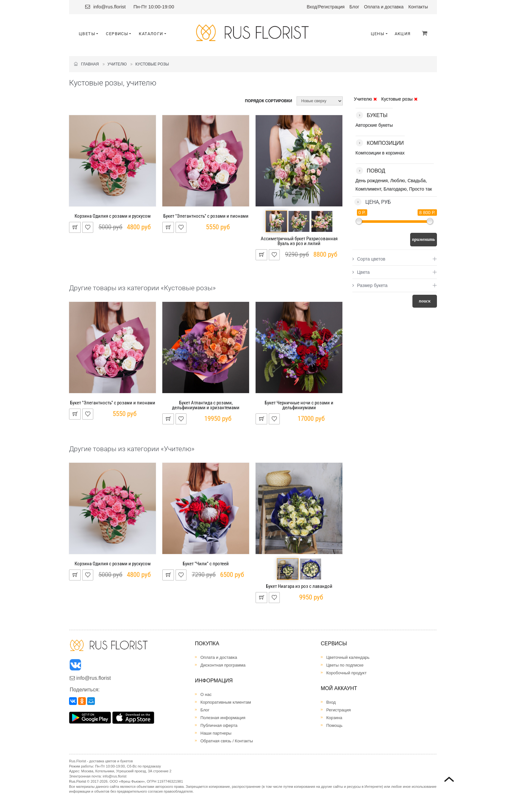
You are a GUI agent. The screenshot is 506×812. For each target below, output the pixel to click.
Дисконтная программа (223, 665)
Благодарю (395, 189)
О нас (206, 694)
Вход (312, 7)
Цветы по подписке (345, 665)
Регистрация (331, 7)
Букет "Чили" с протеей (206, 564)
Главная (86, 64)
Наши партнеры (216, 733)
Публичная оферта (219, 725)
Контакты (418, 7)
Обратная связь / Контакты (227, 741)
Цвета (361, 272)
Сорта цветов (369, 259)
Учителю (117, 64)
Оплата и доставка (384, 7)
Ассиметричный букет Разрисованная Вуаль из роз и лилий (299, 241)
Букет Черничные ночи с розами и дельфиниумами (299, 405)
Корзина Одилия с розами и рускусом (113, 216)
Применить (424, 239)
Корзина (334, 718)
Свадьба (417, 181)
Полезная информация (223, 718)
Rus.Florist (78, 781)
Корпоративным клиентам (226, 702)
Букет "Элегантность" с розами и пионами (206, 216)
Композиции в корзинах (380, 153)
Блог (354, 7)
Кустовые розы (152, 64)
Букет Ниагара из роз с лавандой (299, 586)
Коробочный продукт (346, 673)
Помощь (334, 725)
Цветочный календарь (348, 657)
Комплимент (368, 189)
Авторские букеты (374, 125)
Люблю (398, 181)
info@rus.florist (109, 7)
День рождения (372, 181)
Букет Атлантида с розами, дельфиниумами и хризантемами (206, 405)
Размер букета (370, 285)
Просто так (421, 189)
